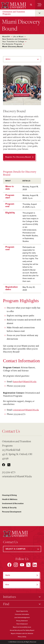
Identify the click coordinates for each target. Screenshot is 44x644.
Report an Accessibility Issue (22, 627)
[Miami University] (13, 5)
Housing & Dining (9, 495)
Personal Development (12, 512)
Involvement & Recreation (13, 503)
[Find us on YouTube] (22, 565)
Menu (8, 59)
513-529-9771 (9, 472)
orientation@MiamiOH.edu (26, 410)
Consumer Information (22, 614)
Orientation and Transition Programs (14, 13)
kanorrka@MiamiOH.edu (25, 381)
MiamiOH (6, 37)
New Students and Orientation (15, 39)
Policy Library (22, 637)
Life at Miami (18, 37)
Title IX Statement (22, 624)
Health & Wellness (10, 499)
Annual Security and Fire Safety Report (22, 630)
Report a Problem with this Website (22, 633)
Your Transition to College (13, 42)
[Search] (31, 5)
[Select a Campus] (22, 549)
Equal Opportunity (22, 611)
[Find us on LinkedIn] (35, 565)
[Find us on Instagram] (16, 565)
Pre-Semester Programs (12, 44)
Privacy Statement (22, 621)
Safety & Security (9, 508)
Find (6, 604)
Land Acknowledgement (22, 618)
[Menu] (40, 5)
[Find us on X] (28, 565)
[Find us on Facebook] (9, 565)
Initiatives (10, 597)
